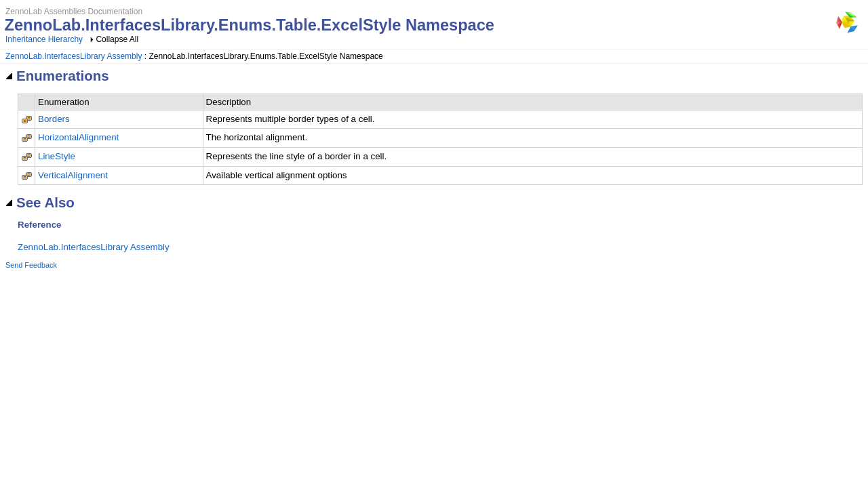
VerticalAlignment (73, 175)
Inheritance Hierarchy (44, 39)
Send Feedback (31, 265)
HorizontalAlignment (78, 137)
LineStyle (57, 156)
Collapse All (117, 39)
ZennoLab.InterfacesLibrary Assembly (74, 56)
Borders (54, 119)
